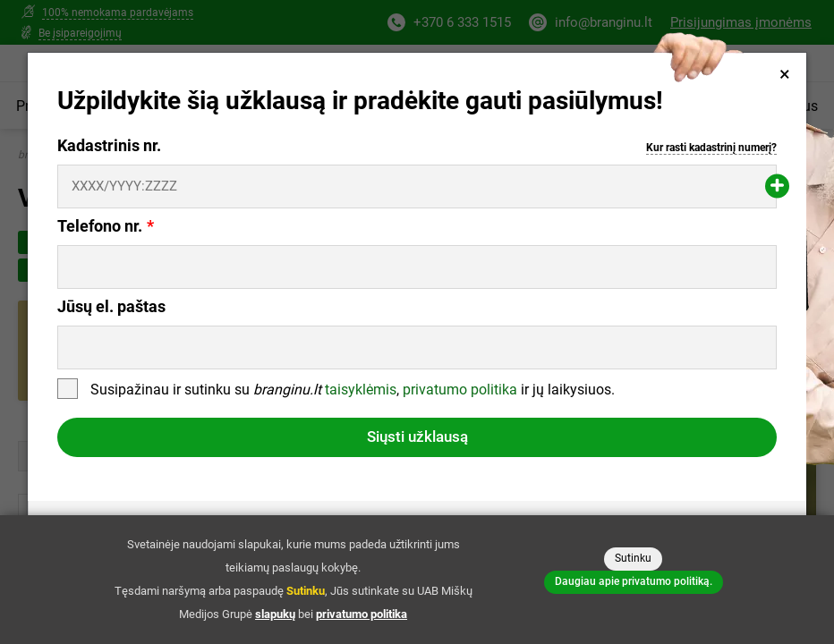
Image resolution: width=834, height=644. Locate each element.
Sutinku (633, 558)
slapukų (275, 614)
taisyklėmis (361, 390)
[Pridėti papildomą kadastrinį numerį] (777, 186)
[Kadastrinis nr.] (417, 186)
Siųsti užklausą (417, 436)
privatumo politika (460, 390)
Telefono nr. (100, 226)
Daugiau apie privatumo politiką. (634, 581)
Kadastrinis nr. (417, 146)
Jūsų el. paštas (111, 307)
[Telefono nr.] (417, 267)
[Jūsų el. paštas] (417, 347)
